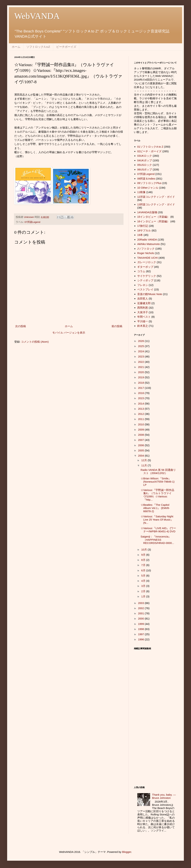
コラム (141, 271)
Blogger (127, 852)
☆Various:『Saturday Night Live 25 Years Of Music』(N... (157, 520)
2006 (141, 445)
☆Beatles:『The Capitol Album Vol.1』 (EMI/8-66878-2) (155, 508)
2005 (141, 450)
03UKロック (145, 156)
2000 (141, 619)
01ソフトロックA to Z (150, 147)
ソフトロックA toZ (38, 47)
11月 (144, 465)
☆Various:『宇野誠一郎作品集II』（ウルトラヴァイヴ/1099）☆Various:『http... (158, 495)
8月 (144, 560)
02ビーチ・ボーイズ (149, 151)
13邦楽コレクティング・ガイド (156, 204)
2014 (141, 404)
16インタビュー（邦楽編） (154, 221)
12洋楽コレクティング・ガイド (156, 197)
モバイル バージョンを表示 (69, 333)
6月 (144, 570)
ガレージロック (147, 262)
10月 (144, 550)
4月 (144, 581)
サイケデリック (147, 276)
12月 (144, 460)
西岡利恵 (143, 308)
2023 (141, 356)
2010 (141, 424)
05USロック (145, 165)
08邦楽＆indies (146, 179)
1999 (141, 624)
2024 (141, 351)
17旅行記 (143, 226)
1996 (141, 639)
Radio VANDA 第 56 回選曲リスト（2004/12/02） (158, 471)
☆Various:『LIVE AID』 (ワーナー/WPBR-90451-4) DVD (158, 530)
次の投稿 (21, 326)
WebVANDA (37, 16)
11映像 (141, 192)
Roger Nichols (146, 253)
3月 (144, 586)
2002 (141, 608)
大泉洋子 (143, 312)
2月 (144, 591)
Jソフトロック (146, 249)
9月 (144, 555)
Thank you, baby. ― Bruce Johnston (164, 796)
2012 (141, 414)
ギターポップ (145, 267)
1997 (141, 634)
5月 (144, 576)
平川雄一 (143, 321)
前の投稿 (117, 326)
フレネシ (143, 285)
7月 (144, 565)
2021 (141, 367)
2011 (141, 419)
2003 (141, 603)
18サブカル (144, 230)
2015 (141, 398)
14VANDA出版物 (147, 212)
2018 (141, 383)
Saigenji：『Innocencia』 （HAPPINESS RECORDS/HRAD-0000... (157, 540)
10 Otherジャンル (148, 188)
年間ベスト (144, 317)
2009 (141, 430)
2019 (141, 377)
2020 (141, 372)
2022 (141, 362)
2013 (141, 409)
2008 (141, 435)
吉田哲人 (143, 299)
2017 (141, 388)
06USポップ (145, 169)
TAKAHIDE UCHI (148, 258)
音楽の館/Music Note (150, 294)
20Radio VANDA (147, 240)
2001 (141, 613)
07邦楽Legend (32, 222)
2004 (141, 456)
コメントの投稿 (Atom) (35, 342)
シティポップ (145, 280)
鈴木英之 (143, 326)
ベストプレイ (145, 289)
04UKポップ (145, 160)
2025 (141, 346)
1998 (141, 629)
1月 (144, 596)
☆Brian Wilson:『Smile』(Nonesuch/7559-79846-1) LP (158, 482)
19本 (140, 235)
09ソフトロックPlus (149, 183)
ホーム (16, 47)
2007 (141, 440)
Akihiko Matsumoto (149, 244)
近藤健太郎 (144, 303)
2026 (141, 341)
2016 (141, 393)
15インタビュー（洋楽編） (154, 217)
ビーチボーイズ (66, 47)
